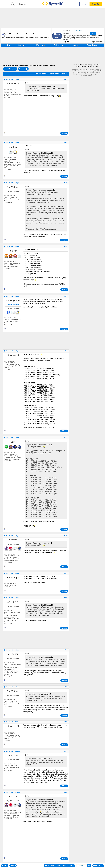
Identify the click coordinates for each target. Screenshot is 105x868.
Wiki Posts (41, 45)
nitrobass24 (13, 355)
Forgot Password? (97, 42)
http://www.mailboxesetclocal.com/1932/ (38, 821)
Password (67, 33)
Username (67, 30)
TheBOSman (13, 187)
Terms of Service (92, 66)
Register (66, 42)
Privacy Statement (81, 66)
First (47, 866)
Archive (82, 65)
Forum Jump (98, 866)
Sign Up (96, 4)
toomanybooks (13, 300)
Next (65, 866)
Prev (53, 866)
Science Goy (13, 84)
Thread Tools (40, 74)
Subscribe (23, 69)
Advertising (88, 65)
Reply (10, 69)
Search (75, 45)
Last (72, 866)
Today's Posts (59, 45)
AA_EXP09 (13, 602)
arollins (13, 147)
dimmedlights (13, 578)
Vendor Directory (93, 45)
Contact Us (76, 65)
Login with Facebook (57, 36)
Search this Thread (58, 74)
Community (23, 45)
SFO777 (13, 540)
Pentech (13, 251)
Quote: (27, 83)
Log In (84, 4)
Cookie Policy (96, 65)
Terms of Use (97, 36)
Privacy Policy (71, 38)
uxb (13, 442)
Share (13, 866)
